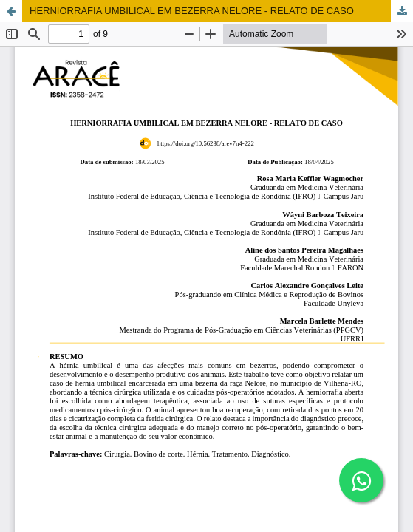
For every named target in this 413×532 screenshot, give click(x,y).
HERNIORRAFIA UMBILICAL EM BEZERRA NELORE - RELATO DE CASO (192, 11)
